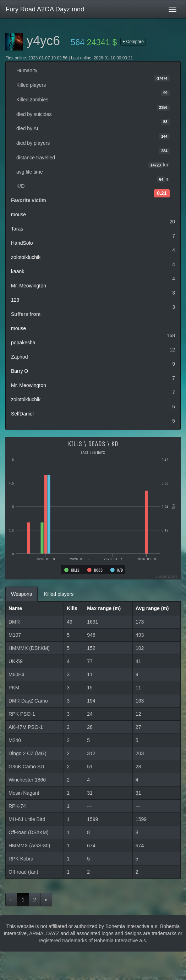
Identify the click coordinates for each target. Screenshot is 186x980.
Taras (17, 229)
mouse (18, 214)
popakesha (23, 343)
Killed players (59, 594)
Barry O (20, 371)
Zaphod (19, 357)
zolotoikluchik (26, 257)
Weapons (21, 594)
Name (15, 608)
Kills (72, 608)
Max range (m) (104, 608)
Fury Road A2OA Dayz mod (45, 9)
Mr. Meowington (29, 286)
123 (15, 300)
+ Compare (133, 42)
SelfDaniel (22, 414)
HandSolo (22, 243)
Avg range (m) (152, 608)
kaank (18, 271)
